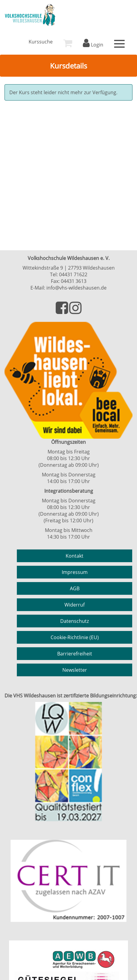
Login (93, 45)
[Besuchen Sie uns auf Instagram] (75, 311)
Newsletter (75, 670)
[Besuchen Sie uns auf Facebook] (62, 311)
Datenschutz (75, 621)
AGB (75, 588)
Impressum (75, 572)
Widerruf (75, 605)
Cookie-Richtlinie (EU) (75, 637)
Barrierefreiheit (75, 654)
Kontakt (75, 556)
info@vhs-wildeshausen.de (76, 288)
